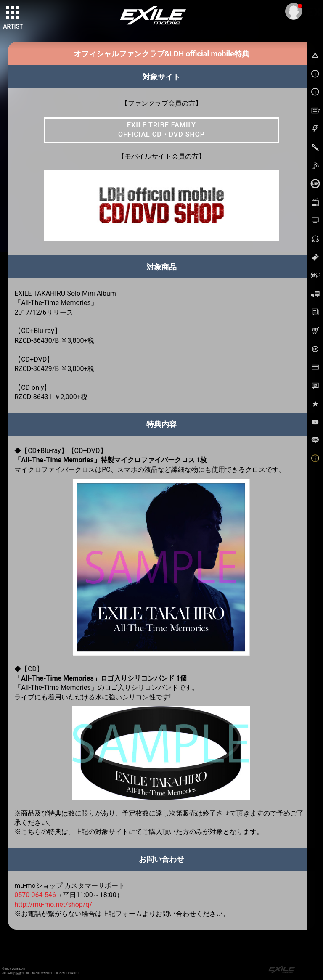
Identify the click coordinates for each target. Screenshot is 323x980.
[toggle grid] (13, 13)
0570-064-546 (35, 895)
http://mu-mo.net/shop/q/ (53, 905)
